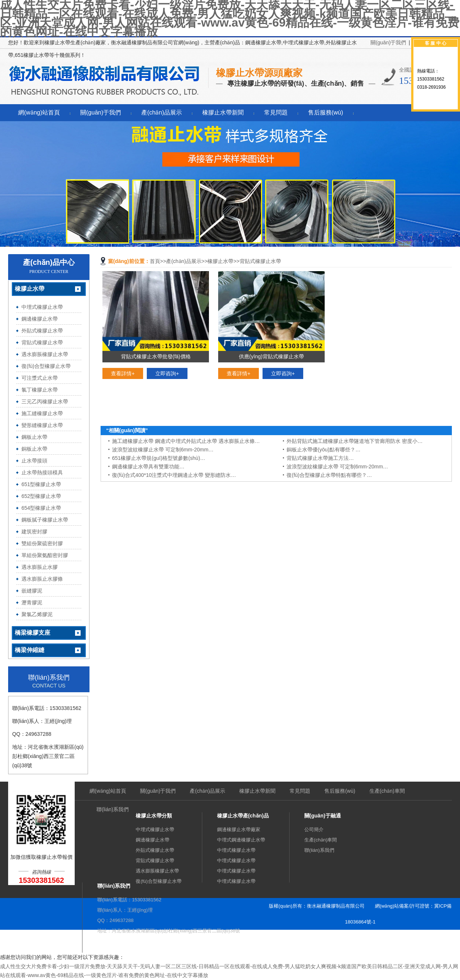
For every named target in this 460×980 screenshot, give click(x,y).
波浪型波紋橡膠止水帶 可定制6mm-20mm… (163, 450)
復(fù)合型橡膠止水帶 (159, 881)
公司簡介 (314, 829)
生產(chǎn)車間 (387, 791)
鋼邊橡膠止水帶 (153, 840)
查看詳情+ (123, 373)
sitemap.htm (345, 938)
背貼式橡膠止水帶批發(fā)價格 (156, 356)
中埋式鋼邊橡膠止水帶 (241, 840)
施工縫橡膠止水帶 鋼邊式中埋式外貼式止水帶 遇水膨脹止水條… (186, 441)
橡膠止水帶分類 (154, 816)
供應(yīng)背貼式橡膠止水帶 (271, 356)
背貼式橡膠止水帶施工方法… (320, 458)
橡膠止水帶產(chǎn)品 (243, 816)
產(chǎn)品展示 (161, 112)
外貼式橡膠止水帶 (155, 850)
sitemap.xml (377, 938)
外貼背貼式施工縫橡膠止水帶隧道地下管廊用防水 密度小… (355, 441)
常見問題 (276, 112)
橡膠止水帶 (220, 261)
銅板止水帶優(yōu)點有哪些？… (324, 450)
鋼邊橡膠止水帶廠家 (239, 829)
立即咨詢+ (167, 373)
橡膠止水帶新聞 (223, 112)
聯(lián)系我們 (113, 809)
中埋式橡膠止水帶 (155, 829)
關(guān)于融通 (323, 816)
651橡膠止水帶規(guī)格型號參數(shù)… (159, 458)
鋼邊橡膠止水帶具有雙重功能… (148, 467)
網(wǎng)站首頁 (39, 112)
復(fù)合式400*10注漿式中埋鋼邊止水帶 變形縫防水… (174, 475)
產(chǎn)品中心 (49, 262)
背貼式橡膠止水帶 (260, 261)
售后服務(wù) (326, 112)
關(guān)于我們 (388, 42)
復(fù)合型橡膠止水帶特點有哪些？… (329, 475)
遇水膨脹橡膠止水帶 (157, 871)
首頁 (155, 261)
